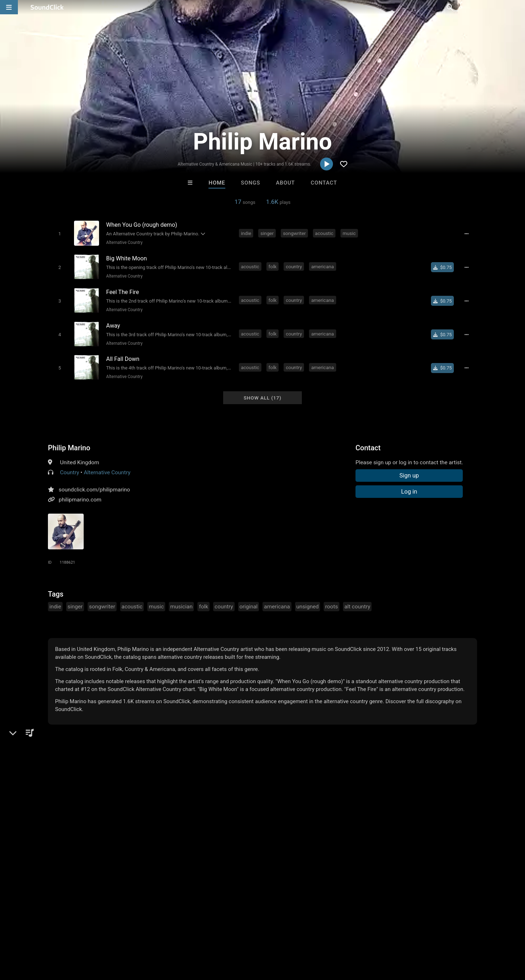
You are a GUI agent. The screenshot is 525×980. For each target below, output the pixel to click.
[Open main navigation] (9, 7)
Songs (251, 183)
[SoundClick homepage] (47, 7)
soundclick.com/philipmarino (94, 484)
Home (217, 183)
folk (273, 265)
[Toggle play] (58, 233)
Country (70, 467)
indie (247, 233)
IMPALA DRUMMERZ (293, 828)
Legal (193, 937)
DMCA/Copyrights (133, 937)
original (249, 601)
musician (181, 601)
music (350, 233)
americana (323, 265)
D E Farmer (233, 828)
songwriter (295, 233)
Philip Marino (69, 442)
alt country (357, 601)
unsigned (308, 601)
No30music (174, 828)
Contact (324, 183)
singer (268, 233)
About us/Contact (63, 937)
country (295, 265)
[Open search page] (518, 7)
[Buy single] (444, 266)
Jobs (98, 937)
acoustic (325, 233)
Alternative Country (123, 242)
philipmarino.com (80, 494)
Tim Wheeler (351, 828)
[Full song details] (468, 234)
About (285, 183)
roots (332, 601)
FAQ (30, 937)
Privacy (171, 937)
